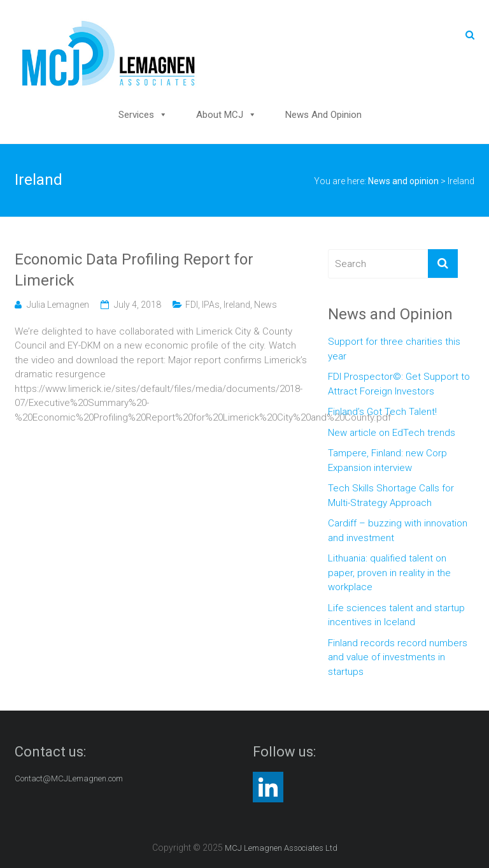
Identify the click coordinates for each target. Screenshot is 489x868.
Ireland (237, 305)
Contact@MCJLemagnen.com (69, 778)
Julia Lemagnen (58, 305)
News (266, 305)
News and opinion (323, 115)
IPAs (211, 305)
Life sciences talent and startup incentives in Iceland (396, 615)
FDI (192, 305)
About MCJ (220, 115)
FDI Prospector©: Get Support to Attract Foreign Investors (399, 384)
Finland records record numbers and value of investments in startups (398, 657)
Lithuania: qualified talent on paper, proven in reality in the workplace (389, 573)
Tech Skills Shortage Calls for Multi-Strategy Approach (391, 495)
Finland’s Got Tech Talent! (382, 412)
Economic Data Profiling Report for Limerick (134, 270)
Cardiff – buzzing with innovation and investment (398, 531)
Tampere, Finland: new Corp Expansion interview (387, 460)
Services (136, 115)
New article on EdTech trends (392, 433)
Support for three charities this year (394, 349)
